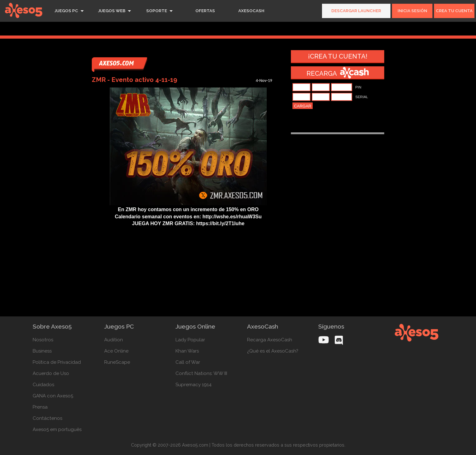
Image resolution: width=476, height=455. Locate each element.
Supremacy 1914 (194, 385)
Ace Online (116, 351)
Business (42, 351)
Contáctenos (47, 418)
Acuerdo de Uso (51, 373)
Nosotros (43, 340)
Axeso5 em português (57, 429)
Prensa (40, 407)
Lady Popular (190, 340)
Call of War (188, 362)
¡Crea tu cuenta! (338, 56)
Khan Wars (187, 351)
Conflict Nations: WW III (201, 373)
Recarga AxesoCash (270, 340)
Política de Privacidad (57, 362)
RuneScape (117, 362)
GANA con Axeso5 (53, 396)
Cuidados (43, 385)
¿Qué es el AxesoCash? (273, 351)
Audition (114, 340)
